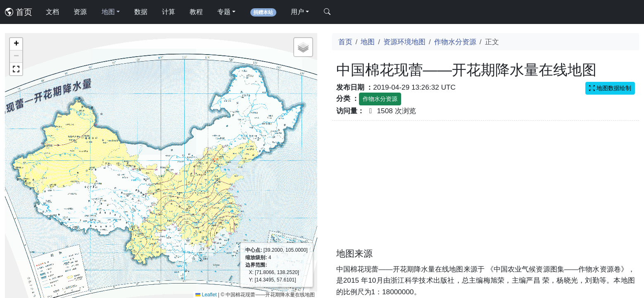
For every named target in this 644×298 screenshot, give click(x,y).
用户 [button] (297, 12)
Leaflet (206, 295)
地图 (368, 42)
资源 (80, 12)
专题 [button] (224, 12)
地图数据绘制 (610, 88)
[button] (16, 44)
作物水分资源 (455, 42)
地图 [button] (108, 12)
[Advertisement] (486, 189)
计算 (169, 12)
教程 (196, 12)
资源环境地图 (404, 42)
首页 (19, 12)
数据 (141, 12)
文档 (52, 12)
